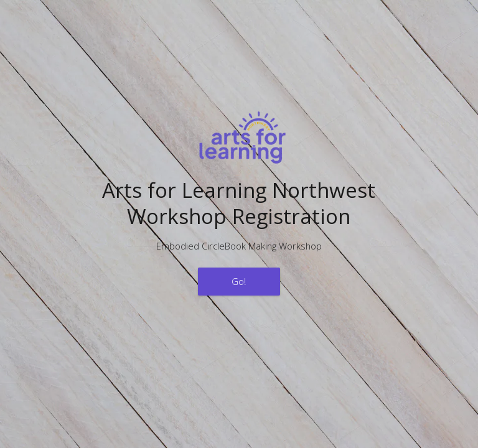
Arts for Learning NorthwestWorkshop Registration (239, 203)
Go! (239, 281)
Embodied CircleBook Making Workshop (239, 246)
